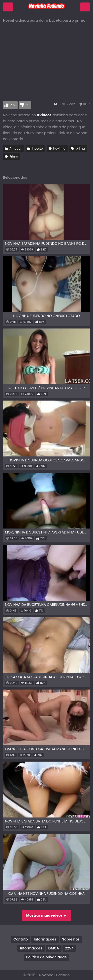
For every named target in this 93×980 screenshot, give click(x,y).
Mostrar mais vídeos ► (47, 915)
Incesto (37, 148)
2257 (69, 948)
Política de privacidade (47, 957)
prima (80, 148)
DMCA (54, 948)
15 (13, 105)
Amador (15, 148)
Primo (14, 156)
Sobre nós (71, 939)
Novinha (59, 148)
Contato (21, 939)
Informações (45, 939)
